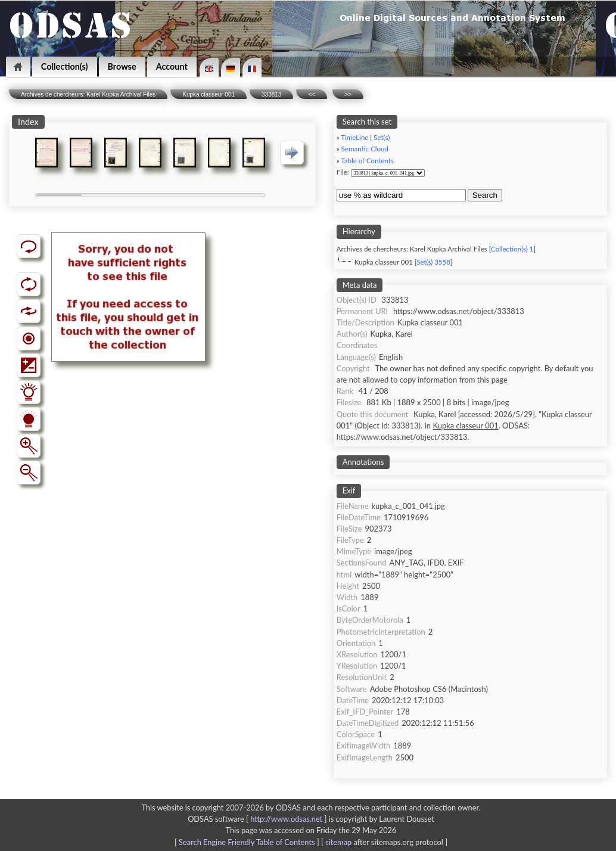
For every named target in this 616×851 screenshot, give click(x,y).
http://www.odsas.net (286, 819)
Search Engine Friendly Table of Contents (247, 842)
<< (312, 94)
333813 (271, 94)
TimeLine (354, 137)
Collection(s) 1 (512, 249)
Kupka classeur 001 (209, 94)
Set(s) (382, 137)
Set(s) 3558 (433, 262)
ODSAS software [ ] (258, 819)
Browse (122, 66)
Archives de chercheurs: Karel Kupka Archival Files (88, 94)
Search (485, 195)
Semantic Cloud (365, 149)
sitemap (338, 842)
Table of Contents (367, 161)
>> (348, 94)
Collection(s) (65, 66)
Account (172, 66)
